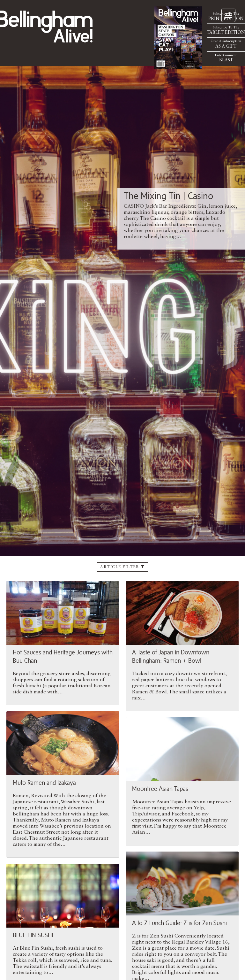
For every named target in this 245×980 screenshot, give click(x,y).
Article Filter (122, 567)
